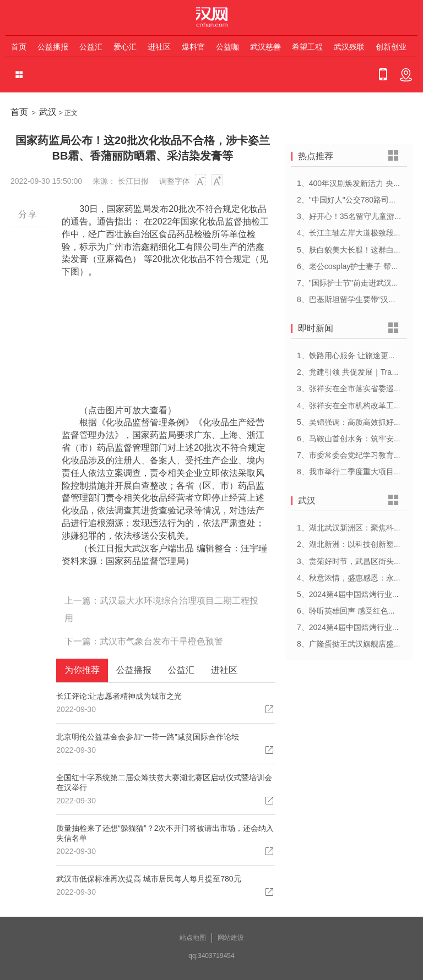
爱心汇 (125, 47)
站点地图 (193, 938)
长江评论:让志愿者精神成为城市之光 (119, 696)
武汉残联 (349, 47)
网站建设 (231, 938)
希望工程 (307, 47)
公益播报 (53, 47)
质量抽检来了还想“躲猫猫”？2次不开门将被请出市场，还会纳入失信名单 (165, 833)
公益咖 (227, 47)
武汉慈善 (265, 47)
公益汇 (91, 47)
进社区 (159, 47)
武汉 (48, 112)
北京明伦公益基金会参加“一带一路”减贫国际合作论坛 (147, 737)
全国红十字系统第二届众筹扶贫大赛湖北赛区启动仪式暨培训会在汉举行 (164, 782)
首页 (19, 47)
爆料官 (193, 47)
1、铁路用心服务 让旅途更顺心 (350, 355)
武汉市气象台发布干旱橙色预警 (161, 641)
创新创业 (391, 47)
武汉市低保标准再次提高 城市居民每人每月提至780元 (148, 879)
